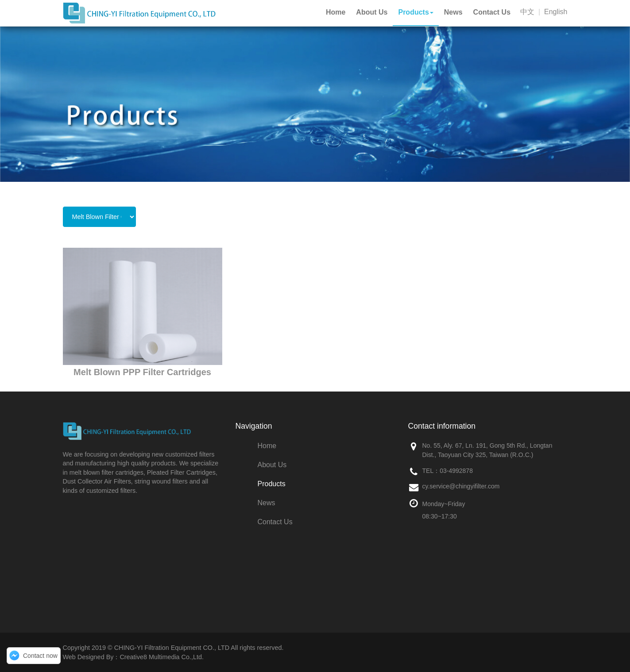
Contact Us (275, 522)
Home (267, 446)
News (267, 503)
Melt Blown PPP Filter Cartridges (142, 372)
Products (272, 484)
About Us (272, 465)
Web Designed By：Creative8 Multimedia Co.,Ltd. (133, 657)
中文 (527, 12)
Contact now (40, 656)
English (556, 12)
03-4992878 (456, 471)
